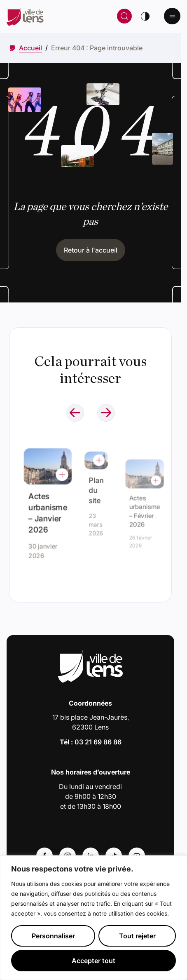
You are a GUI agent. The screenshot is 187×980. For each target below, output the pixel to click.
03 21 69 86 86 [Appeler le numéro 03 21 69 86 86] (98, 742)
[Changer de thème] (145, 16)
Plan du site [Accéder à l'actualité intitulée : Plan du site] (96, 492)
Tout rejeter (137, 936)
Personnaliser (53, 936)
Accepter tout (93, 961)
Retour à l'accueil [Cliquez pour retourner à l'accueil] (91, 250)
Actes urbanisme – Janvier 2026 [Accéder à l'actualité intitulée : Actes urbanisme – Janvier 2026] (48, 510)
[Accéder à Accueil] (30, 48)
